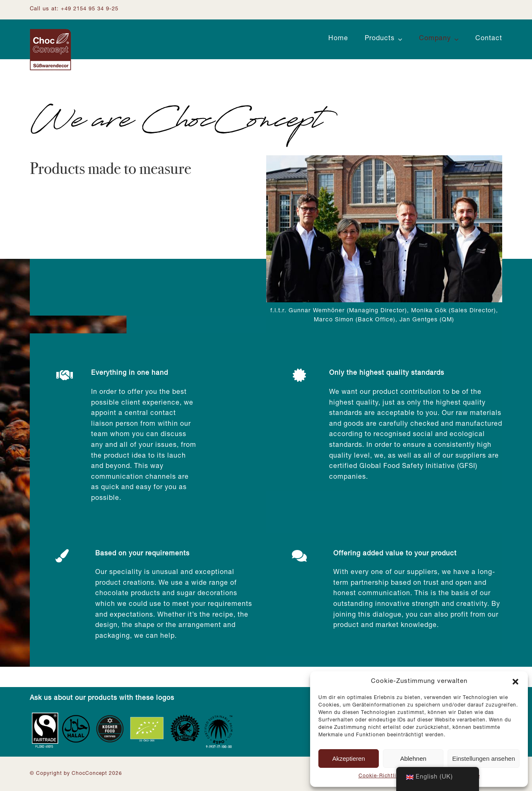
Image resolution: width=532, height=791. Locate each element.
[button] (515, 682)
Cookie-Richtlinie (381, 776)
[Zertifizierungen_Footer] (133, 714)
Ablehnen (413, 758)
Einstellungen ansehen (484, 758)
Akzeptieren (348, 758)
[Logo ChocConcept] (51, 32)
